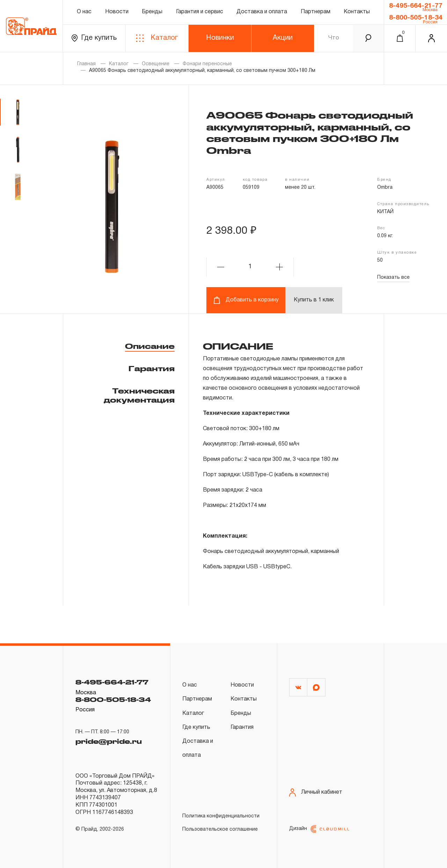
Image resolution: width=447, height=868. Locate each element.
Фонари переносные (207, 64)
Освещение (156, 64)
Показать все (393, 278)
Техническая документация (139, 395)
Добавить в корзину (246, 300)
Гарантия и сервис (200, 12)
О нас (84, 12)
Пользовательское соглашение (220, 829)
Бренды (152, 12)
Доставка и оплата (262, 12)
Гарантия (152, 368)
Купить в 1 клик (314, 300)
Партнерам (316, 12)
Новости (117, 12)
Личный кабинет (316, 792)
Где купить (94, 38)
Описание (150, 346)
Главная (86, 64)
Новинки (220, 38)
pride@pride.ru (109, 741)
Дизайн (319, 829)
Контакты (357, 12)
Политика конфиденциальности (221, 816)
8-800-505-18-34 (416, 18)
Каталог (157, 38)
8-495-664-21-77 (416, 6)
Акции (283, 38)
